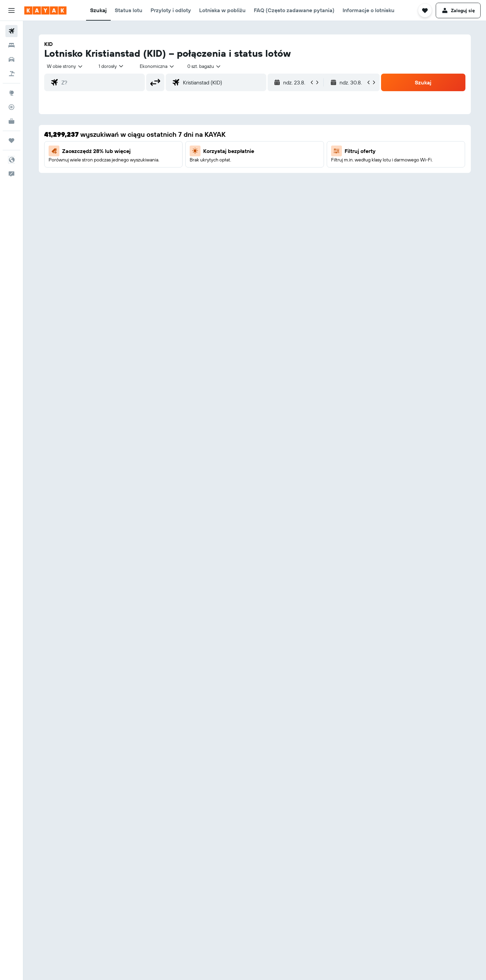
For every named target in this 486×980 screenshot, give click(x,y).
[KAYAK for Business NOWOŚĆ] (11, 121)
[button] (11, 10)
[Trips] (11, 140)
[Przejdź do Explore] (11, 93)
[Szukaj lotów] (11, 31)
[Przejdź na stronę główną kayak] (45, 10)
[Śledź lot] (11, 107)
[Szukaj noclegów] (11, 45)
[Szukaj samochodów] (11, 59)
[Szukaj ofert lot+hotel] (11, 74)
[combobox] (65, 66)
